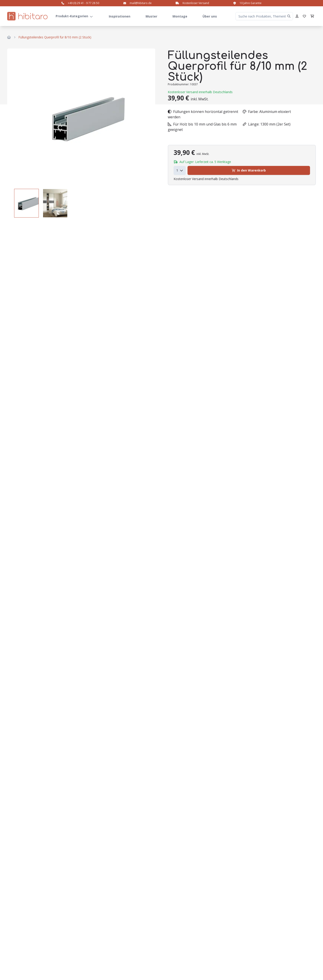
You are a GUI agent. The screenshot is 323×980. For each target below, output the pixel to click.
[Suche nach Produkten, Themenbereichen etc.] (264, 16)
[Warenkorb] (312, 16)
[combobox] (180, 170)
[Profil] (297, 16)
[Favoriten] (304, 16)
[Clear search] (289, 16)
